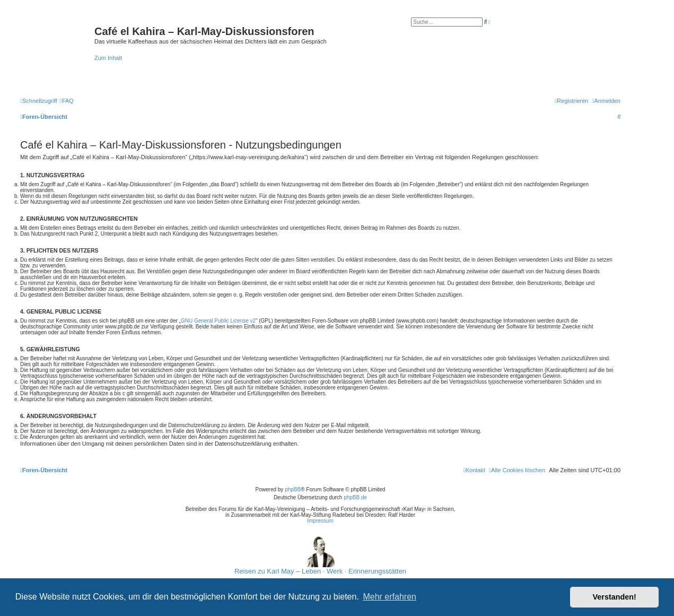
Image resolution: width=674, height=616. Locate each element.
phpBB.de (355, 497)
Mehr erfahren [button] (389, 597)
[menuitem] (67, 101)
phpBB (293, 489)
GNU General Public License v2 (218, 321)
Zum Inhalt (108, 58)
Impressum (320, 521)
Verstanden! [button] (615, 597)
